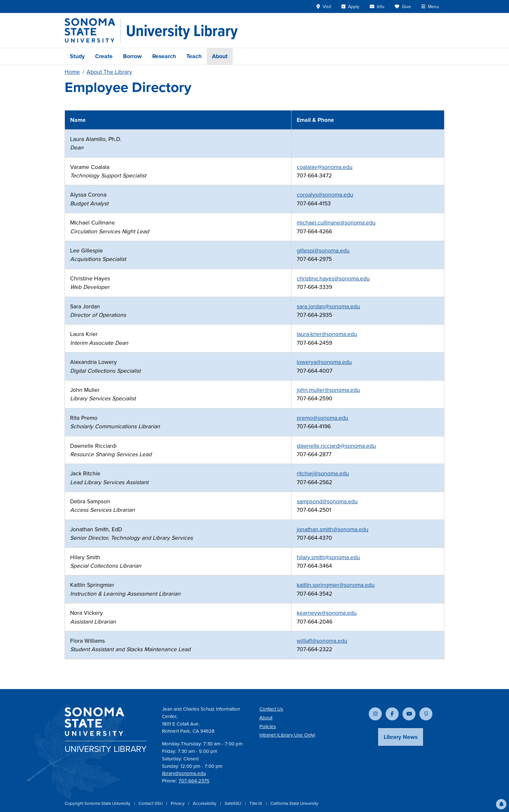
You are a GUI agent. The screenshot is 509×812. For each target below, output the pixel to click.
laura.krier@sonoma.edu (327, 334)
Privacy (178, 803)
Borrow (132, 56)
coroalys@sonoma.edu (325, 195)
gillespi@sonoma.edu (323, 251)
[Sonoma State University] (93, 30)
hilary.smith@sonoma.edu (328, 557)
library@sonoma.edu (184, 773)
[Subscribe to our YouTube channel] (409, 714)
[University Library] (182, 31)
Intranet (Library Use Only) (287, 735)
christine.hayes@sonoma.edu (333, 278)
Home (72, 72)
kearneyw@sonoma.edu (327, 613)
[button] (501, 804)
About (220, 56)
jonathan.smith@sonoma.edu (333, 529)
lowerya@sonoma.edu (324, 362)
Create (104, 56)
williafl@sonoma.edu (322, 641)
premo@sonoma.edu (323, 418)
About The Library (109, 72)
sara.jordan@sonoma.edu (328, 306)
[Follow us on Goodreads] (426, 714)
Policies (268, 727)
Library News (401, 737)
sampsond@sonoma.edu (327, 501)
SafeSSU (233, 803)
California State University (294, 803)
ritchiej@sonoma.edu (323, 473)
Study (77, 56)
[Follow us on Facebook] (392, 714)
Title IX (256, 803)
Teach (194, 56)
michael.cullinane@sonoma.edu (336, 223)
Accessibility (205, 803)
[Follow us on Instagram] (375, 714)
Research (164, 56)
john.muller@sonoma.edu (328, 390)
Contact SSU (151, 803)
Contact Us (271, 709)
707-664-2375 (194, 781)
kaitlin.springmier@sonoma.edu (336, 585)
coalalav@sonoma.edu (325, 167)
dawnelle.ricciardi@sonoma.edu (336, 446)
